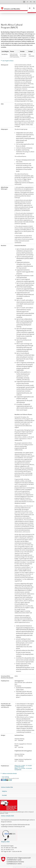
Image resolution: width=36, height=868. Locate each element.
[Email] (11, 776)
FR (31, 2)
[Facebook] (2, 776)
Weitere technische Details (9, 769)
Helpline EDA (5, 838)
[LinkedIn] (6, 776)
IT (28, 2)
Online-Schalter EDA (7, 783)
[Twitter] (4, 776)
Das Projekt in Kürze (8, 57)
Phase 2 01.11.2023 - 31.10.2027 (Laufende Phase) (24, 762)
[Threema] (7, 776)
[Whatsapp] (9, 776)
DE (24, 2)
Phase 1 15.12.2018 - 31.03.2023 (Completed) (24, 765)
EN (34, 2)
